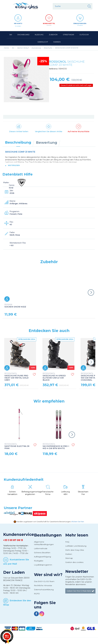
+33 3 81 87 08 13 (13, 540)
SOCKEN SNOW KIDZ (15, 306)
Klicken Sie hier (78, 522)
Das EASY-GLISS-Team (44, 581)
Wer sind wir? (48, 575)
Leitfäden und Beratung (76, 546)
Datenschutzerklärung (44, 590)
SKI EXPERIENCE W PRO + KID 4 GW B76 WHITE (56, 446)
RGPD (37, 594)
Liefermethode (41, 548)
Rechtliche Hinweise (43, 585)
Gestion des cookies (74, 562)
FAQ (67, 542)
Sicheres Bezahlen (42, 553)
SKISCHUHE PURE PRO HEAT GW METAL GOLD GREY (16, 377)
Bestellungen (48, 535)
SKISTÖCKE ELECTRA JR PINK (17, 446)
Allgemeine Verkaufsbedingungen (44, 543)
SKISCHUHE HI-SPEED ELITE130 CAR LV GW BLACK (54, 377)
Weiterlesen (14, 165)
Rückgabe (39, 561)
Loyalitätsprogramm (43, 565)
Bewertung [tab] (47, 142)
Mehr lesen (77, 535)
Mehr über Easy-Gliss (75, 550)
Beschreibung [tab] (18, 142)
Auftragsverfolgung (42, 557)
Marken (69, 554)
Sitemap (69, 558)
